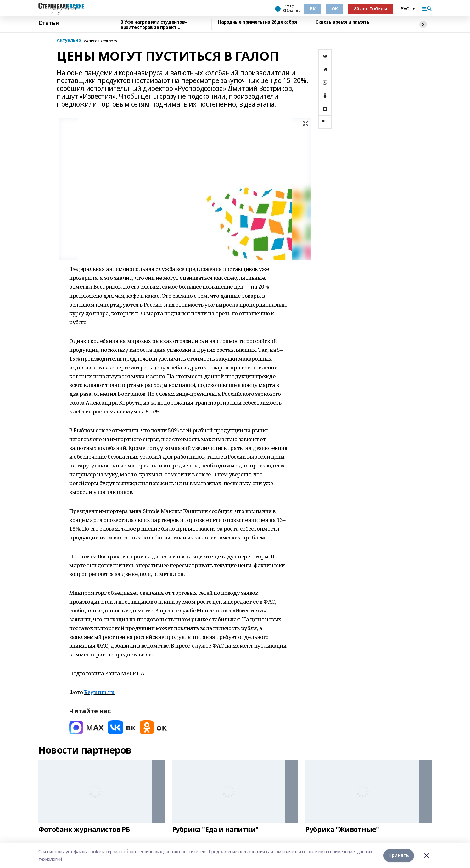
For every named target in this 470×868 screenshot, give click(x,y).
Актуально (69, 40)
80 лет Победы (371, 9)
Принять (399, 855)
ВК (313, 9)
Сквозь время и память (342, 22)
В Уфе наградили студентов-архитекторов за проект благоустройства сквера (154, 25)
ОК (335, 9)
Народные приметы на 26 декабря (257, 22)
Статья (48, 23)
